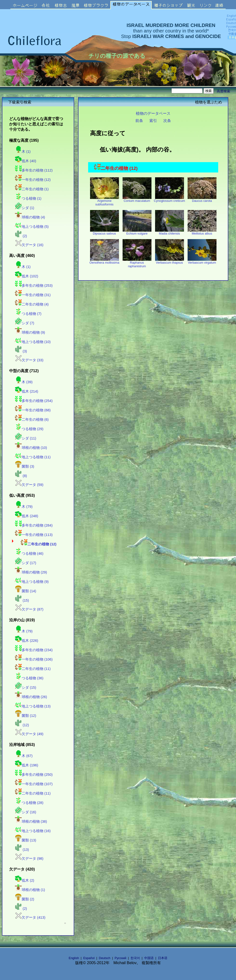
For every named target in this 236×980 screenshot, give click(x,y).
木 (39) (24, 382)
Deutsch (105, 958)
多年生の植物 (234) (34, 650)
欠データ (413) (30, 917)
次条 (167, 121)
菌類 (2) (25, 899)
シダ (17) (26, 563)
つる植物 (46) (29, 554)
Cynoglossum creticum (169, 199)
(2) (21, 236)
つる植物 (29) (29, 429)
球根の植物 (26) (31, 697)
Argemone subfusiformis (105, 201)
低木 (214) (26, 391)
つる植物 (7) (28, 314)
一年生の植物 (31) (33, 295)
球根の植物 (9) (30, 332)
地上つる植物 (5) (32, 227)
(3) (21, 351)
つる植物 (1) (28, 198)
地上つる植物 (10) (33, 342)
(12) (22, 725)
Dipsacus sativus (105, 232)
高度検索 (223, 91)
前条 (139, 121)
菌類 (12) (26, 716)
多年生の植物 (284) (34, 525)
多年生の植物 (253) (34, 286)
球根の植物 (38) (31, 821)
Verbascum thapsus (170, 261)
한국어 (135, 958)
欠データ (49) (29, 734)
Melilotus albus (202, 232)
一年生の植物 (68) (33, 410)
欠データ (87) (29, 609)
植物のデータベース (153, 113)
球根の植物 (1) (30, 890)
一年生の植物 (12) (33, 180)
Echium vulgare (137, 232)
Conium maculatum (137, 199)
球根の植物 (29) (31, 572)
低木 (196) (26, 765)
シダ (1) (25, 208)
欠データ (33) (29, 360)
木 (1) (23, 152)
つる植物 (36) (29, 678)
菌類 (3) (25, 466)
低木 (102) (26, 276)
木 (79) (24, 507)
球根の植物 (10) (31, 448)
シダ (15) (26, 687)
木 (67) (24, 756)
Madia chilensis (170, 232)
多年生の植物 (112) (34, 170)
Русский (120, 958)
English (74, 958)
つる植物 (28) (29, 803)
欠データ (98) (29, 859)
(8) (21, 476)
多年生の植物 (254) (34, 401)
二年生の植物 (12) (39, 544)
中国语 (149, 958)
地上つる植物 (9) (32, 582)
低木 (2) (25, 880)
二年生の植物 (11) (33, 669)
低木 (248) (26, 516)
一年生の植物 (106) (34, 659)
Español (89, 958)
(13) (22, 850)
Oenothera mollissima (105, 261)
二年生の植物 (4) (32, 304)
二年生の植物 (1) (32, 189)
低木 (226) (26, 641)
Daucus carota (202, 199)
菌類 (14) (26, 591)
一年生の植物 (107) (34, 784)
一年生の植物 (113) (34, 535)
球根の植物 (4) (30, 217)
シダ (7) (25, 323)
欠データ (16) (29, 245)
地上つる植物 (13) (33, 706)
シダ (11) (26, 438)
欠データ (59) (29, 485)
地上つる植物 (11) (33, 457)
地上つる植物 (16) (33, 831)
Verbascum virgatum (202, 261)
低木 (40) (26, 161)
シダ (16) (26, 812)
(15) (22, 600)
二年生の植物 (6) (32, 420)
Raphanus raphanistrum (137, 263)
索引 (153, 121)
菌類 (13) (26, 840)
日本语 (163, 958)
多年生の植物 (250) (34, 775)
